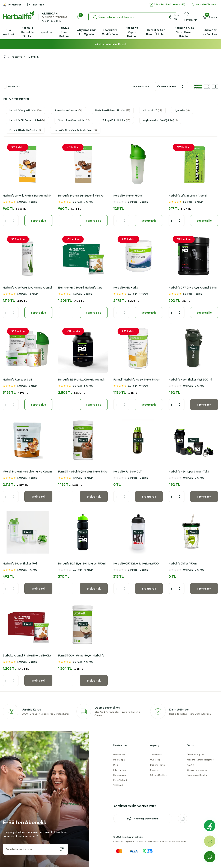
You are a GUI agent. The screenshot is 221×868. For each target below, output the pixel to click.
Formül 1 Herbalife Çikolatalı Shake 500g (83, 471)
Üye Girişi (155, 760)
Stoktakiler (14, 87)
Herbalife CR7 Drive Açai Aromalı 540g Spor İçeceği (193, 288)
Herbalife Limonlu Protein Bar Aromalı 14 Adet (27, 196)
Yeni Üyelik (156, 754)
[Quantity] (11, 221)
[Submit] (62, 849)
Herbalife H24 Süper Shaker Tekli (189, 471)
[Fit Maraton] (210, 826)
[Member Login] (175, 17)
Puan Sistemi (120, 780)
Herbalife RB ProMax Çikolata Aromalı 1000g (81, 380)
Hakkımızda (119, 754)
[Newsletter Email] (35, 849)
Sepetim (155, 770)
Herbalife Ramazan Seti (17, 379)
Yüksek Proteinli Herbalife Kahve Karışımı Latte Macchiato (28, 472)
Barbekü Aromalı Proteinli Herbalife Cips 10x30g (27, 656)
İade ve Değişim (195, 754)
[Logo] (18, 15)
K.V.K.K (190, 765)
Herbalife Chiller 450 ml (183, 563)
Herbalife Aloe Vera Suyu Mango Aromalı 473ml (28, 288)
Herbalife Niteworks (126, 287)
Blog (116, 765)
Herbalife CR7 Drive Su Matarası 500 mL (136, 564)
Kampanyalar (120, 775)
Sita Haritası (120, 770)
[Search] (133, 17)
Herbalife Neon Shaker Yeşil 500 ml (190, 379)
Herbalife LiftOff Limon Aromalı (188, 195)
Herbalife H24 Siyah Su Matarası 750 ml (82, 563)
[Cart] (210, 17)
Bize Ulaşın (119, 760)
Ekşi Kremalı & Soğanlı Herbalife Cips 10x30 (80, 288)
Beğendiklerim (158, 765)
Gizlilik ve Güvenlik (197, 770)
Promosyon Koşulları (198, 775)
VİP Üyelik (119, 785)
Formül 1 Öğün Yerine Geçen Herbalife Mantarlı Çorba (81, 656)
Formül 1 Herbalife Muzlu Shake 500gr (136, 379)
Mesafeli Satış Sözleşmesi (201, 760)
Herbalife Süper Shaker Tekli (20, 563)
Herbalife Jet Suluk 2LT (127, 471)
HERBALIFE (33, 57)
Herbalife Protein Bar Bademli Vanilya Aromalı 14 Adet (81, 196)
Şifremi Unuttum (159, 775)
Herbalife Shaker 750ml (128, 195)
